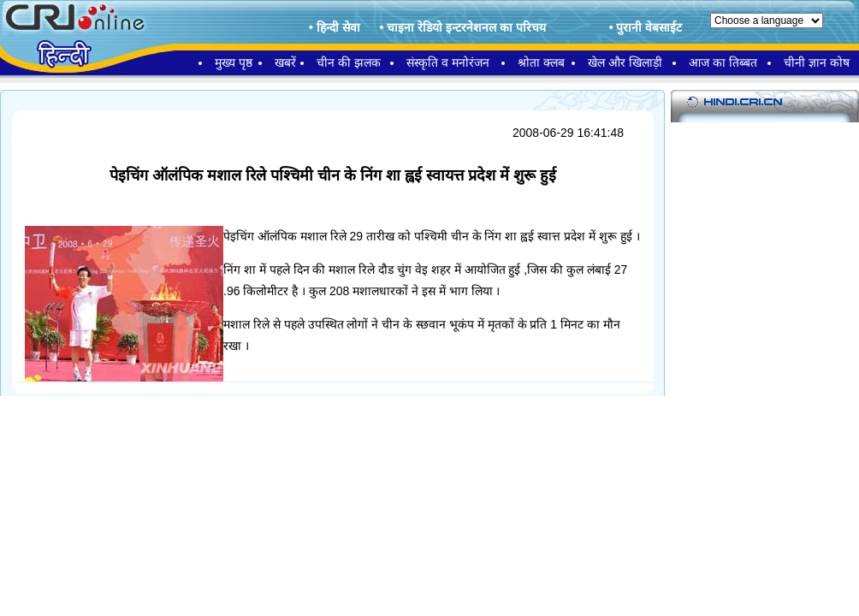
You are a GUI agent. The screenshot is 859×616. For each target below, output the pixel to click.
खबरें (285, 62)
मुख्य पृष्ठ (234, 62)
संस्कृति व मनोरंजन (448, 62)
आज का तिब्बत (723, 62)
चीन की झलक (349, 62)
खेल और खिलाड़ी (625, 62)
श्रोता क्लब (541, 62)
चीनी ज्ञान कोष (817, 62)
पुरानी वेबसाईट (649, 27)
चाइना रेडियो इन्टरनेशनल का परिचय (466, 27)
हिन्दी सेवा (338, 27)
